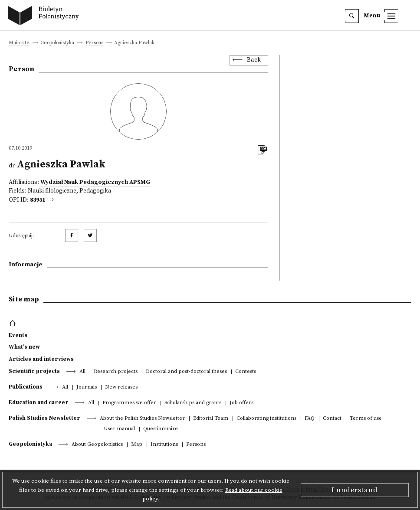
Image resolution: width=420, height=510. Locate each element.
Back (254, 60)
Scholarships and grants (193, 403)
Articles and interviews (41, 359)
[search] (352, 16)
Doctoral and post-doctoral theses (186, 372)
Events (18, 335)
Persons (94, 43)
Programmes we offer (129, 403)
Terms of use (366, 419)
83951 (38, 200)
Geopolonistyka (30, 444)
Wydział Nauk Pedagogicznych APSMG (95, 182)
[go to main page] (45, 16)
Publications (26, 387)
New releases (121, 387)
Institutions (164, 445)
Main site (19, 43)
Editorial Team (211, 419)
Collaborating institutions (266, 419)
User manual (119, 429)
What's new (24, 347)
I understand (355, 490)
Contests (246, 372)
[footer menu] (14, 324)
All (82, 372)
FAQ (310, 419)
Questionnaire (161, 429)
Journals (87, 387)
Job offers (241, 403)
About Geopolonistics (97, 445)
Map (137, 445)
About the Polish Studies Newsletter (142, 419)
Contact (332, 419)
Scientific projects (34, 371)
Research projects (116, 372)
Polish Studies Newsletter (44, 418)
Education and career (39, 402)
